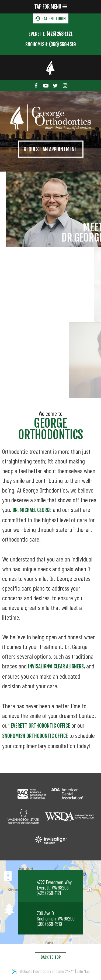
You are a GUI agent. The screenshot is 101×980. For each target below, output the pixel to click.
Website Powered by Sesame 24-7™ (43, 971)
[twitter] (55, 85)
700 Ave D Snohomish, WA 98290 (56, 916)
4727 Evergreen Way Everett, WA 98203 (54, 885)
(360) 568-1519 (62, 45)
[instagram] (65, 85)
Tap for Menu (50, 7)
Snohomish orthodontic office (35, 736)
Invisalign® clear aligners (56, 667)
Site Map (83, 971)
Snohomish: (36, 44)
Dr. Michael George (32, 510)
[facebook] (36, 85)
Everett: (37, 34)
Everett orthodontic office (40, 726)
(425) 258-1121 (60, 34)
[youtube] (46, 85)
